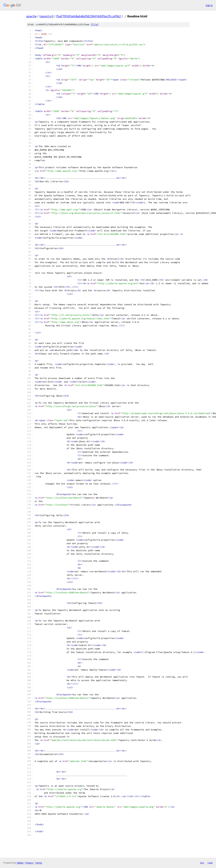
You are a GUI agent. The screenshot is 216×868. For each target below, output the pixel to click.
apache (31, 16)
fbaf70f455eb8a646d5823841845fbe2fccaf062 (89, 16)
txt (202, 863)
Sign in (209, 5)
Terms (39, 863)
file (95, 24)
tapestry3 (46, 16)
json (210, 863)
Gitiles (20, 863)
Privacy (29, 863)
